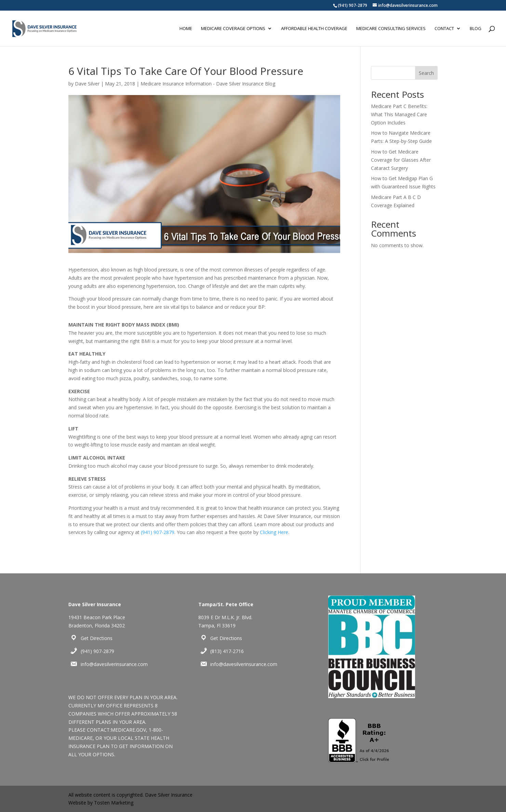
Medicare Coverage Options (233, 29)
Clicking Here (274, 532)
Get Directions (97, 638)
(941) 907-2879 (352, 5)
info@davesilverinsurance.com (114, 664)
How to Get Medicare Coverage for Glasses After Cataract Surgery (401, 160)
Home (186, 29)
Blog (476, 29)
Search (426, 73)
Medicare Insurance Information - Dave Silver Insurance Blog (208, 84)
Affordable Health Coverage (314, 29)
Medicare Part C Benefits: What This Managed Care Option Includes (399, 114)
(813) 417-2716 (227, 651)
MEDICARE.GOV (128, 730)
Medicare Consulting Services (391, 29)
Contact (444, 29)
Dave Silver (87, 84)
